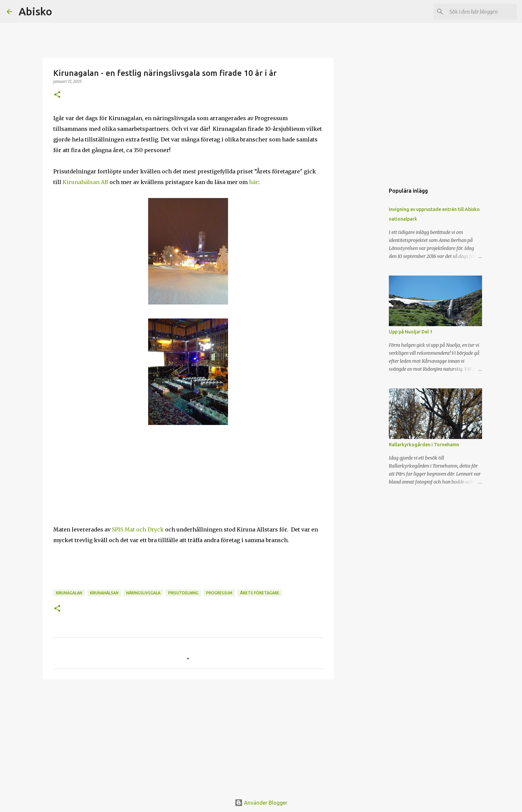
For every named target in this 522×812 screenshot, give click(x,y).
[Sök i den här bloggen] (482, 12)
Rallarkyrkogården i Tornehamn (424, 445)
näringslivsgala (143, 593)
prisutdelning (183, 593)
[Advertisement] (188, 736)
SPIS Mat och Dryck (138, 529)
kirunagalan (69, 593)
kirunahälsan (104, 593)
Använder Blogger (261, 803)
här (254, 182)
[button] (57, 95)
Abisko (35, 11)
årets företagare (260, 593)
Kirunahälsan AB (85, 182)
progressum (219, 593)
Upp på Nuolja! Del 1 (411, 332)
